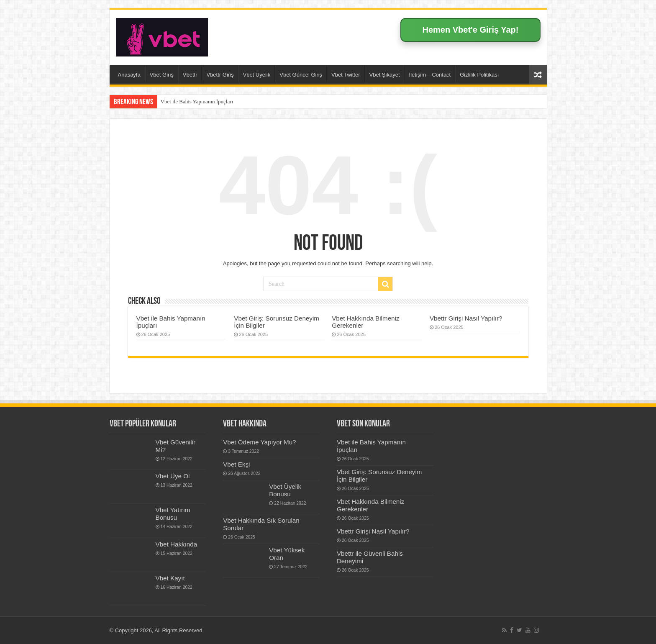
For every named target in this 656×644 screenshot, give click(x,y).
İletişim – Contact (430, 75)
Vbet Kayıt (170, 578)
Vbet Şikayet (385, 75)
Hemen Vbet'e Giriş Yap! (470, 30)
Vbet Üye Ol (173, 476)
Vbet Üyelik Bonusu (285, 490)
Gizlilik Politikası (479, 75)
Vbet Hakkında (177, 544)
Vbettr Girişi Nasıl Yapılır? (466, 318)
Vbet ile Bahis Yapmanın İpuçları (197, 101)
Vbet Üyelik (256, 75)
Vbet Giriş (162, 75)
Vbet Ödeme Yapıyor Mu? (259, 442)
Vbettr (190, 75)
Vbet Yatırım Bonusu (173, 514)
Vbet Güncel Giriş (301, 75)
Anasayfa (129, 75)
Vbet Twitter (346, 75)
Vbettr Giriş (220, 75)
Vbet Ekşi (236, 464)
